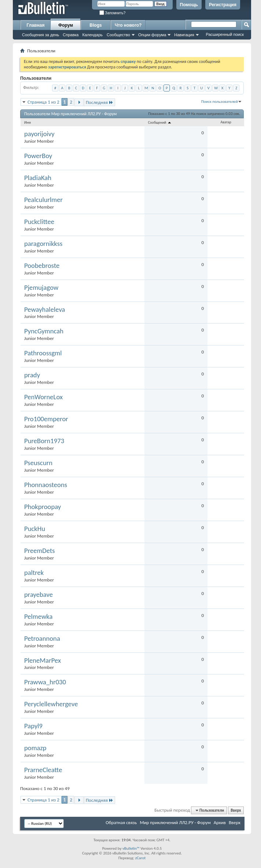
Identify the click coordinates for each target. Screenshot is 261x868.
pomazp (35, 748)
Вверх (236, 810)
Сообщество (118, 35)
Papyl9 (33, 726)
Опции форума (152, 35)
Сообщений (160, 122)
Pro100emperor (46, 419)
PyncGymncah (44, 331)
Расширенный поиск (225, 34)
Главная (36, 25)
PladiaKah (38, 178)
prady (32, 375)
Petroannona (42, 639)
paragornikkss (43, 244)
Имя (27, 122)
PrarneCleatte (43, 770)
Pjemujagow (41, 288)
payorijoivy (39, 134)
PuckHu (35, 529)
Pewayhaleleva (45, 310)
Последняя (100, 102)
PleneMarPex (43, 661)
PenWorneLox (43, 397)
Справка (71, 35)
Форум (66, 25)
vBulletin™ (131, 848)
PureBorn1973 (44, 441)
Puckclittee (39, 222)
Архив (220, 822)
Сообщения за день (41, 35)
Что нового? (128, 25)
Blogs (95, 25)
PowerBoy (38, 156)
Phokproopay (43, 507)
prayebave (38, 595)
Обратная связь (121, 822)
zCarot (141, 858)
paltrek (34, 573)
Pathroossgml (43, 353)
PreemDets (40, 551)
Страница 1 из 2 (43, 102)
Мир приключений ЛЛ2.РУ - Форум (175, 822)
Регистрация (223, 5)
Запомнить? (113, 13)
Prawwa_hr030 (45, 682)
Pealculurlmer (43, 200)
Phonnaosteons (46, 485)
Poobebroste (42, 266)
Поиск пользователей (220, 102)
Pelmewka (38, 617)
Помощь (189, 5)
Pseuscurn (38, 463)
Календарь (92, 35)
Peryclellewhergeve (51, 704)
